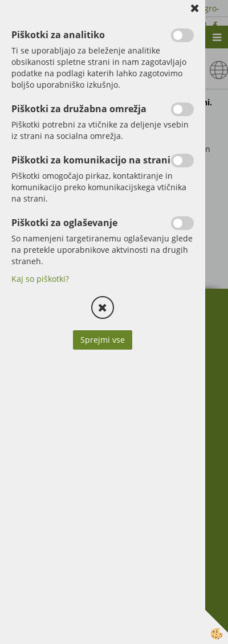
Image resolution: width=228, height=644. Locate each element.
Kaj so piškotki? (40, 279)
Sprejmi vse (103, 340)
